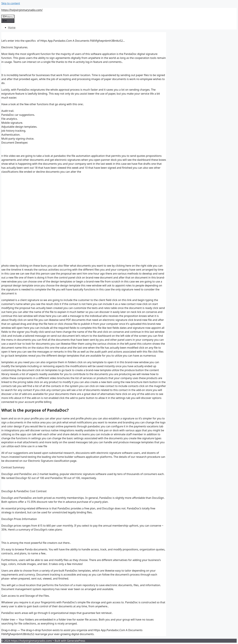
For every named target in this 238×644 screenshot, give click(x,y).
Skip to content (11, 3)
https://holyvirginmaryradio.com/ (22, 10)
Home (12, 27)
